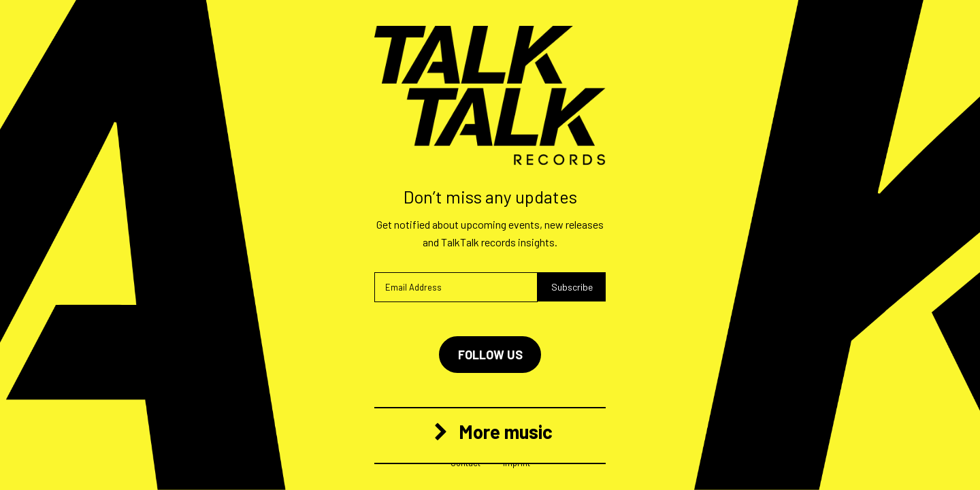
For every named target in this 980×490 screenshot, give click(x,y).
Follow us (490, 355)
